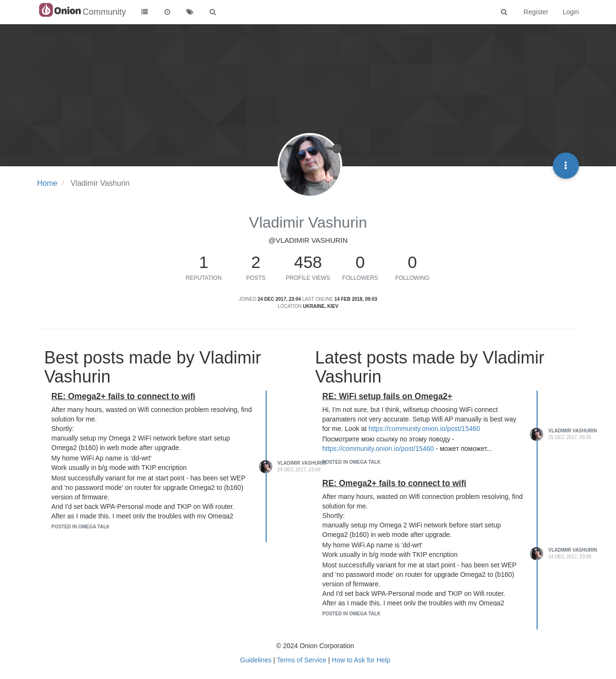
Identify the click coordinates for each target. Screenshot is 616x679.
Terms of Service (301, 660)
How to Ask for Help (361, 660)
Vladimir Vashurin (302, 463)
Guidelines (256, 660)
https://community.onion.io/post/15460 (424, 429)
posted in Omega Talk (81, 527)
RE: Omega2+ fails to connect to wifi (123, 396)
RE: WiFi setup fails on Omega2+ (387, 396)
